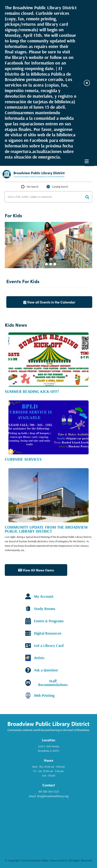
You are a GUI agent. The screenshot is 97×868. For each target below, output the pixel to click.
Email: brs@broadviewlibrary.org (49, 796)
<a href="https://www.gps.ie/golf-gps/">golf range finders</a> (48, 825)
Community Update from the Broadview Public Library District (46, 529)
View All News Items (36, 570)
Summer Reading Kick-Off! (32, 391)
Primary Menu (87, 161)
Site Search (32, 187)
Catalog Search (60, 187)
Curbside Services (23, 459)
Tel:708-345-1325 (49, 791)
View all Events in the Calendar (49, 302)
